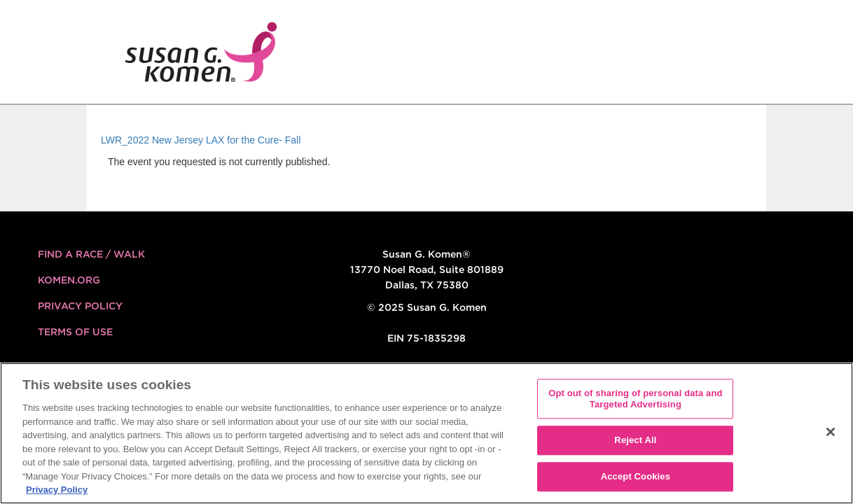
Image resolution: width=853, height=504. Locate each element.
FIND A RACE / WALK (91, 254)
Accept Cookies (636, 476)
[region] (426, 433)
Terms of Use (75, 332)
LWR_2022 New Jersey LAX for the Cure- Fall (201, 140)
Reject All (635, 441)
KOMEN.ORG (69, 280)
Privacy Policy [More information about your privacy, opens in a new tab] (57, 490)
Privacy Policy (80, 306)
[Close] (831, 432)
